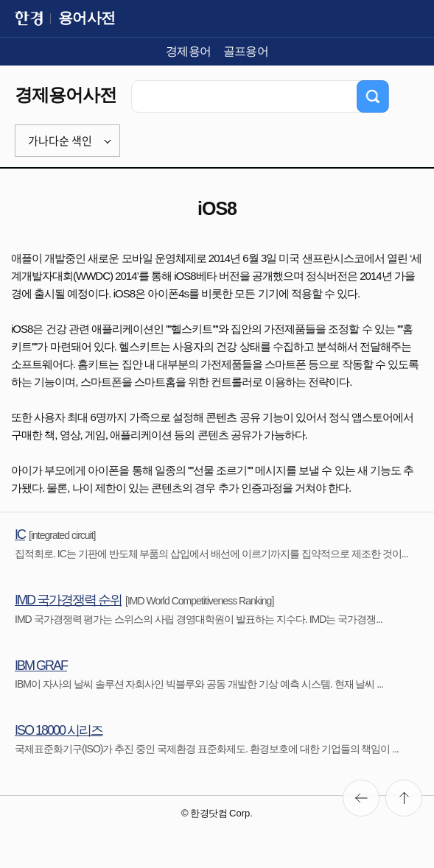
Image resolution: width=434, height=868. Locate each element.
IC (20, 534)
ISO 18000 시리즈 (59, 730)
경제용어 (189, 51)
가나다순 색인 (60, 141)
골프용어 (246, 51)
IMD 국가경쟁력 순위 (68, 600)
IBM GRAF (41, 666)
